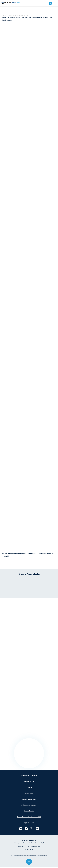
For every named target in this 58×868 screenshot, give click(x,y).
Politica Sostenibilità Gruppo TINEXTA (29, 818)
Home (4, 15)
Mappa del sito (29, 812)
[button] (18, 3)
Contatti (29, 824)
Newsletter (12, 15)
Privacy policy (29, 795)
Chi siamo (29, 789)
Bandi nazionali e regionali (29, 777)
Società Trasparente (29, 800)
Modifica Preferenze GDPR (29, 806)
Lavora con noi (29, 783)
